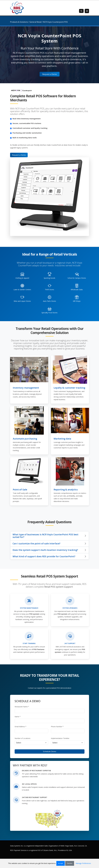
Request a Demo (50, 74)
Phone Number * (57, 727)
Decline (70, 863)
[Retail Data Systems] (17, 8)
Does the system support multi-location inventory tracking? (45, 550)
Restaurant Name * (22, 707)
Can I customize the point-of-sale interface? (36, 544)
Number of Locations (23, 738)
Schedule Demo (50, 751)
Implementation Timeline (60, 738)
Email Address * (20, 727)
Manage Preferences (83, 863)
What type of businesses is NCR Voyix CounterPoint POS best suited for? (45, 536)
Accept (61, 863)
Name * (18, 717)
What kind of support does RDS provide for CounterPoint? (44, 556)
